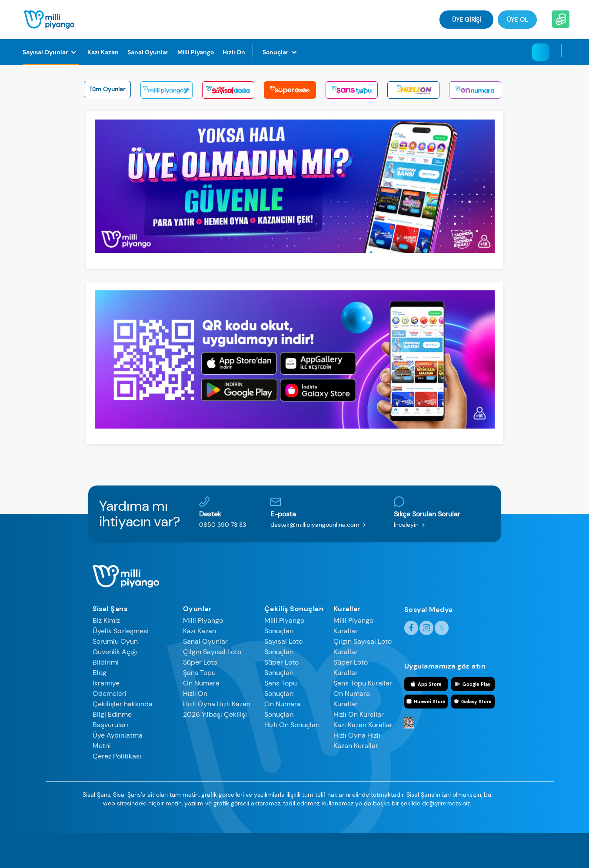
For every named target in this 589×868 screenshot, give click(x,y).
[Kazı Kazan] (103, 52)
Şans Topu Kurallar (363, 683)
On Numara (201, 683)
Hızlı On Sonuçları (292, 725)
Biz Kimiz (106, 620)
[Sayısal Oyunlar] (51, 52)
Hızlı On (195, 693)
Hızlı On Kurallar (359, 714)
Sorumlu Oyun (115, 641)
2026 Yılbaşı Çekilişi (215, 714)
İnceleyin (411, 525)
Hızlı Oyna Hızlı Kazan (217, 704)
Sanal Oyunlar (205, 641)
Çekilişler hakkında (123, 704)
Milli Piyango (203, 620)
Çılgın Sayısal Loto (212, 652)
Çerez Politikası (117, 756)
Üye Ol (517, 20)
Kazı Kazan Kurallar (363, 725)
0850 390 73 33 (223, 525)
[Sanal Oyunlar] (148, 52)
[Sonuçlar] (281, 52)
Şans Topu (199, 673)
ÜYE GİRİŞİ (466, 20)
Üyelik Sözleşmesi (121, 631)
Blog (100, 673)
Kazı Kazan (200, 631)
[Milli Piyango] (196, 52)
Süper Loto (200, 662)
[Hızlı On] (234, 52)
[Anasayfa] (49, 19)
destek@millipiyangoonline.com (320, 525)
